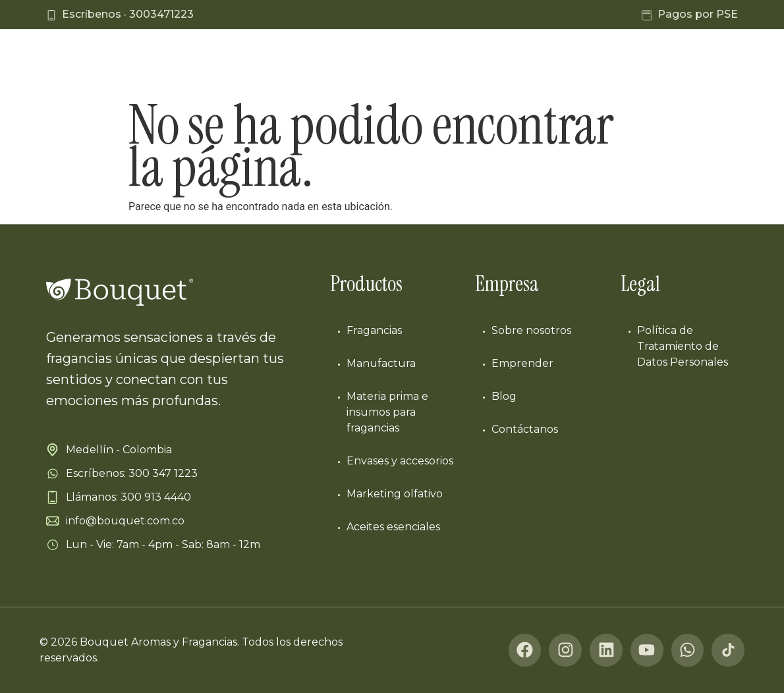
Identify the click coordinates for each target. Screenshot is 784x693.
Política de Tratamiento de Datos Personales (683, 346)
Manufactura (394, 64)
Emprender (522, 363)
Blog (624, 64)
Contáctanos (697, 64)
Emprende (558, 64)
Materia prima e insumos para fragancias (387, 412)
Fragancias (374, 330)
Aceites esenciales (393, 527)
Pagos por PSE (698, 14)
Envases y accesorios (400, 461)
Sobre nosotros (531, 330)
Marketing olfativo (395, 494)
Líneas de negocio (288, 64)
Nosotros (479, 64)
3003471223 (161, 14)
